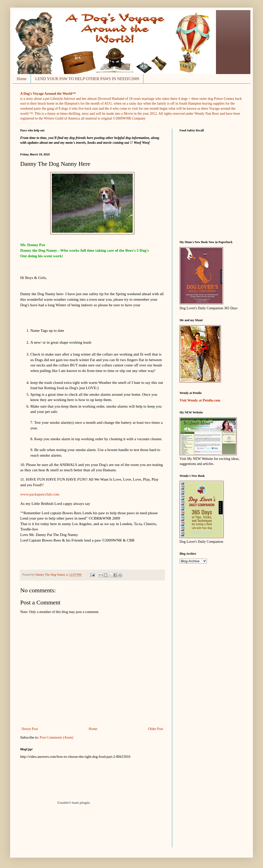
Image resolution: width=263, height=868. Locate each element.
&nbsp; (201, 183)
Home (22, 79)
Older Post (156, 729)
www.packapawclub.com (40, 494)
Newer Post (30, 729)
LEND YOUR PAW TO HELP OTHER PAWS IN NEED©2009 (87, 79)
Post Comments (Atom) (57, 737)
